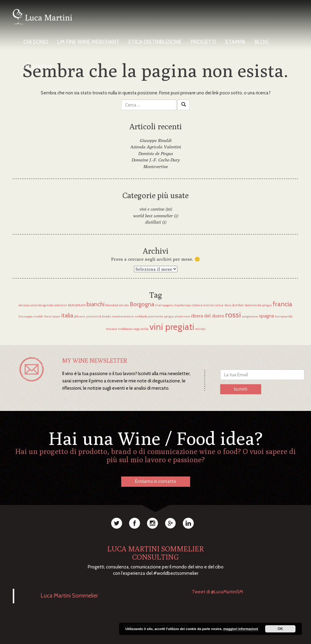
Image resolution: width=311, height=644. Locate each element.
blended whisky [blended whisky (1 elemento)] (117, 305)
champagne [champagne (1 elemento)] (164, 305)
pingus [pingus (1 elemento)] (169, 316)
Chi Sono (36, 42)
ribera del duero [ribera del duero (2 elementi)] (208, 316)
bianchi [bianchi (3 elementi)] (96, 304)
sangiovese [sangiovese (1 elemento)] (250, 316)
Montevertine (156, 166)
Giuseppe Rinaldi (156, 140)
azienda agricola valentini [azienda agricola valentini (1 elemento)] (49, 305)
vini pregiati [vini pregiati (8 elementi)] (172, 327)
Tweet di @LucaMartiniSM (217, 592)
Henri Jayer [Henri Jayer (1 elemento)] (52, 316)
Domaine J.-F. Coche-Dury (156, 160)
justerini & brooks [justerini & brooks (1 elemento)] (99, 316)
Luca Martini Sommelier (69, 596)
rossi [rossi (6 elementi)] (233, 315)
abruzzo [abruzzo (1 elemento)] (24, 305)
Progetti (203, 42)
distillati (153, 222)
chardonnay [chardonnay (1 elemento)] (182, 305)
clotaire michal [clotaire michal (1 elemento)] (203, 305)
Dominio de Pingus (156, 153)
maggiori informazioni (241, 629)
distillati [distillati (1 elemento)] (238, 305)
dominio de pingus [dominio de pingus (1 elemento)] (258, 305)
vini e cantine (152, 209)
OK (280, 629)
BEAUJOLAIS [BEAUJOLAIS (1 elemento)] (77, 305)
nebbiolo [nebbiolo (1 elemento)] (141, 316)
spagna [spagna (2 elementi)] (267, 316)
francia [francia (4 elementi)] (283, 304)
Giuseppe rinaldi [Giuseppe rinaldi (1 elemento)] (31, 316)
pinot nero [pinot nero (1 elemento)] (183, 316)
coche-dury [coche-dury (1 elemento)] (223, 305)
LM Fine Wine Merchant (88, 42)
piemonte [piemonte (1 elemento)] (156, 316)
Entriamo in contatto (156, 481)
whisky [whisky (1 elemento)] (200, 329)
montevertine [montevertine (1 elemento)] (123, 316)
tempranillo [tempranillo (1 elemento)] (284, 316)
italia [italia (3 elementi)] (67, 315)
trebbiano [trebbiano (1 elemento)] (125, 329)
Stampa (235, 42)
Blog (261, 42)
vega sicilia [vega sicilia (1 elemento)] (141, 329)
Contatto (38, 67)
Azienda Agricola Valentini (156, 147)
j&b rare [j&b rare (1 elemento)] (80, 316)
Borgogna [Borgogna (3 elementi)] (142, 304)
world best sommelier (153, 216)
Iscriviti (241, 389)
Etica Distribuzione (155, 42)
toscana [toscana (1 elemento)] (111, 329)
